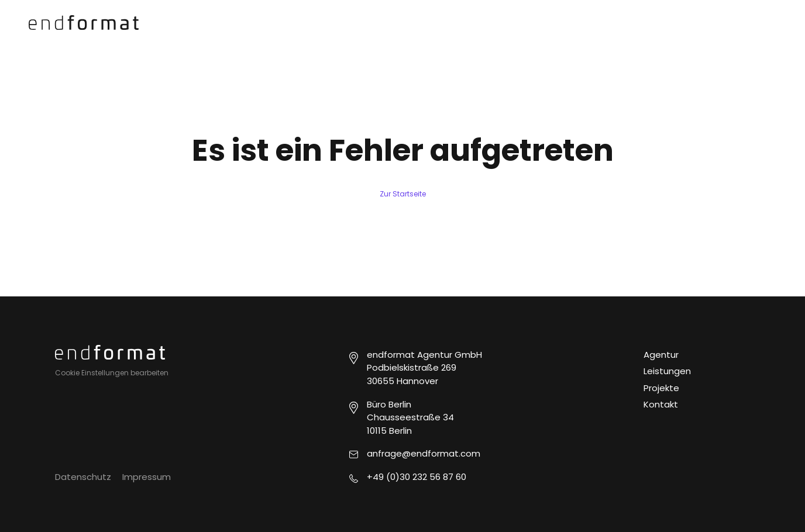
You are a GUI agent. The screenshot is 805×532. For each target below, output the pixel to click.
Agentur (661, 355)
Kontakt (661, 404)
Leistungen (667, 371)
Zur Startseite (403, 194)
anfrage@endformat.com (424, 453)
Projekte (661, 388)
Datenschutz (83, 477)
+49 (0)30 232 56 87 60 (417, 477)
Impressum (147, 477)
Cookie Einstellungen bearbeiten (112, 373)
